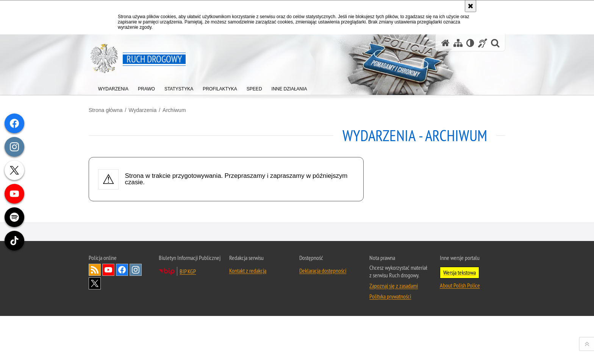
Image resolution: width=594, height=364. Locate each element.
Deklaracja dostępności (323, 350)
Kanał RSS (95, 350)
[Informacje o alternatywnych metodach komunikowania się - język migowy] (483, 43)
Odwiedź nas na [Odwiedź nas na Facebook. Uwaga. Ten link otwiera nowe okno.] (122, 350)
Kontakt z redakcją (248, 350)
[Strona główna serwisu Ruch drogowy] (445, 43)
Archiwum (174, 110)
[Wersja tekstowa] (470, 43)
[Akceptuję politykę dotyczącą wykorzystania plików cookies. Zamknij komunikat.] (471, 6)
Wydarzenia (142, 110)
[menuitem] (113, 87)
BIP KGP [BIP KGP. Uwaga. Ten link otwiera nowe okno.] (188, 351)
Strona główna (106, 110)
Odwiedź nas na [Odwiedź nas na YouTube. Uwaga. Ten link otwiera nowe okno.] (108, 350)
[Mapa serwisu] (458, 43)
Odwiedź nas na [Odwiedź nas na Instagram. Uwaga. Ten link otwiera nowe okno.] (136, 350)
